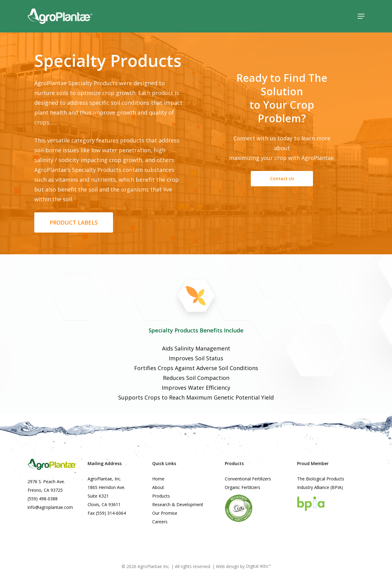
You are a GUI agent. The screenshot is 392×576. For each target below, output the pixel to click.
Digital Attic (258, 566)
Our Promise (165, 513)
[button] (361, 16)
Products (161, 496)
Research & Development (178, 504)
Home (158, 479)
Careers (160, 522)
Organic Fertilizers (243, 487)
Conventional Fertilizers (248, 479)
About (158, 487)
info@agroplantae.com (50, 507)
